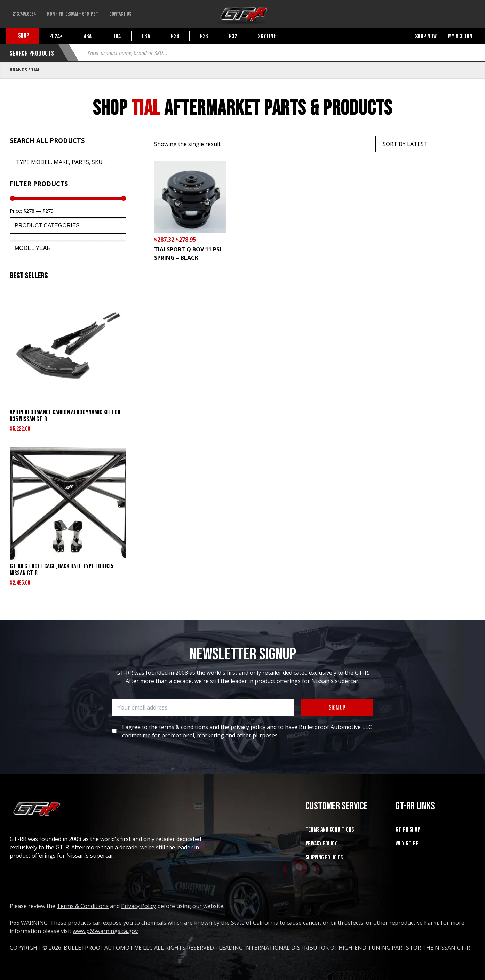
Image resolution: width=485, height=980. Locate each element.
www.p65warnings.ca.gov (105, 931)
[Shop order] (425, 144)
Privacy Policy (321, 844)
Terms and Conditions (330, 830)
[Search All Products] (68, 162)
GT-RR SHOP (408, 830)
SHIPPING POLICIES (324, 857)
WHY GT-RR (407, 844)
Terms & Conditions (83, 906)
